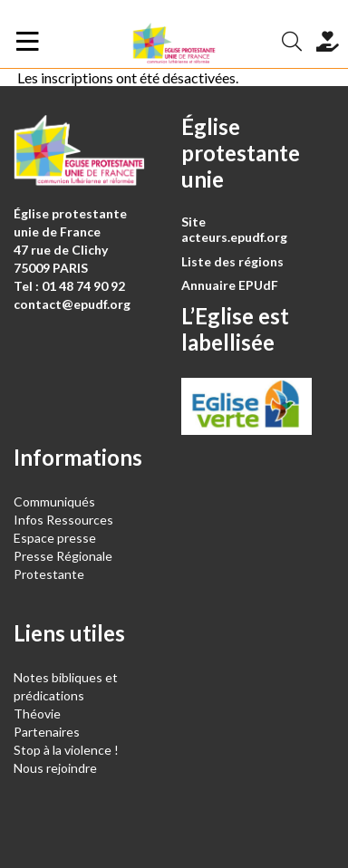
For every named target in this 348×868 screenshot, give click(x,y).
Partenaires (47, 732)
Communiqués (54, 502)
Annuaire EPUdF (230, 285)
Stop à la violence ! (66, 750)
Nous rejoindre (55, 768)
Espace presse (55, 538)
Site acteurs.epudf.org (234, 229)
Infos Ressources (65, 520)
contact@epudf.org (72, 304)
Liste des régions (232, 261)
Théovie (37, 714)
